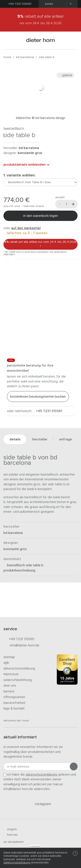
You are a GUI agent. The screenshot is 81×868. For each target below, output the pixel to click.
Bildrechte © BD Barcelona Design (41, 118)
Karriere (9, 691)
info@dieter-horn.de (21, 646)
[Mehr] (73, 204)
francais (11, 835)
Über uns (10, 686)
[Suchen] (72, 40)
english (10, 829)
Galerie (65, 75)
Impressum (11, 674)
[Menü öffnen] (9, 40)
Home (7, 57)
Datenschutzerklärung (19, 669)
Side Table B (47, 57)
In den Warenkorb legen (41, 216)
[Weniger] (60, 204)
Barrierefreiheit (14, 703)
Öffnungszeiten (14, 697)
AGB (6, 663)
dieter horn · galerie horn (40, 40)
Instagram (40, 804)
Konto (48, 4)
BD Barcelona (25, 57)
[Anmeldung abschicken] (74, 766)
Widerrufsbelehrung (18, 680)
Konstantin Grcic (30, 153)
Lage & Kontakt (14, 709)
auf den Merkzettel (26, 228)
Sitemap (9, 657)
